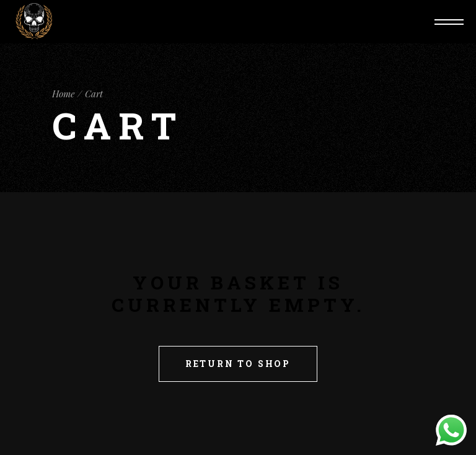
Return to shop (238, 364)
